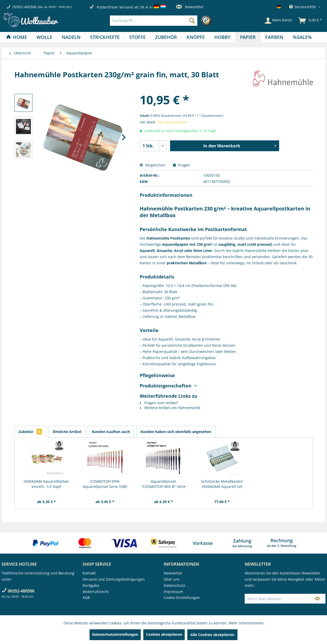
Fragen (182, 165)
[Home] (17, 37)
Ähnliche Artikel (67, 432)
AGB (86, 598)
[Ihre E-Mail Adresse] (277, 599)
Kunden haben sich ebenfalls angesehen (176, 432)
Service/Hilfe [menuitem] (303, 7)
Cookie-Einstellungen (182, 598)
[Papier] (248, 37)
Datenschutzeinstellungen (115, 634)
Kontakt (89, 573)
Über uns (172, 579)
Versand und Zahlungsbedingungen (114, 579)
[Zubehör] (166, 37)
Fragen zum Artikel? (159, 403)
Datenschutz (174, 585)
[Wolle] (44, 37)
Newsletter (190, 7)
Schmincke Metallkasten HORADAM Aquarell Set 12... (222, 484)
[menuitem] (162, 21)
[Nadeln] (71, 37)
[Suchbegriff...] (154, 21)
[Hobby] (222, 37)
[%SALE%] (302, 37)
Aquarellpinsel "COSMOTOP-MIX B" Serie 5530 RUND (163, 484)
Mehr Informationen (246, 623)
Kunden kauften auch (111, 432)
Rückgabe (91, 585)
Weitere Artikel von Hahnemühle (170, 408)
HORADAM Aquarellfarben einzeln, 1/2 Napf (46, 484)
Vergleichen (153, 165)
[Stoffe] (137, 37)
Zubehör (30, 432)
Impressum (173, 592)
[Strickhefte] (105, 37)
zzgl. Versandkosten (172, 122)
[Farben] (274, 37)
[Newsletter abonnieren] (317, 599)
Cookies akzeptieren (164, 634)
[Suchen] (192, 21)
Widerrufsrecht (96, 592)
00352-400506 (25, 7)
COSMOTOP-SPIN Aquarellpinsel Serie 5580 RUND (105, 484)
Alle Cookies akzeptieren (212, 635)
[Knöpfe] (196, 37)
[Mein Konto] (278, 21)
